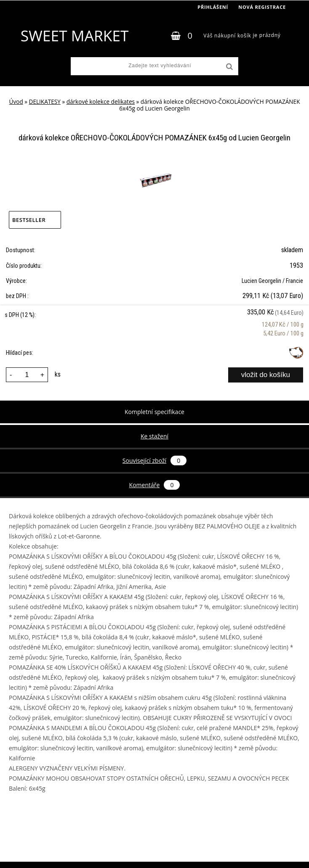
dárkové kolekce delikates (101, 102)
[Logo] (74, 36)
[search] (229, 67)
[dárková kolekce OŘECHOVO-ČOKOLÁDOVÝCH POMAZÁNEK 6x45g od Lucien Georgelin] (155, 165)
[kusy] (27, 375)
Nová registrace (262, 7)
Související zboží (154, 460)
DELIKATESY (45, 102)
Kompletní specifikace (154, 412)
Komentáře (155, 485)
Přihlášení (213, 7)
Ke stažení (154, 436)
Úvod (16, 102)
